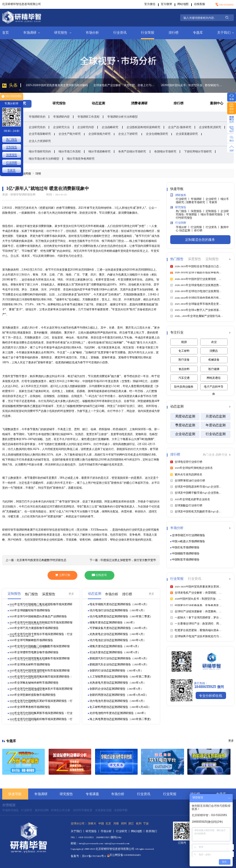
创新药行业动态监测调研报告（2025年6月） (116, 671)
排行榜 (174, 33)
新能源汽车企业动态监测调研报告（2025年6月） (119, 665)
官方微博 (166, 4)
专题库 (198, 33)
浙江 (131, 823)
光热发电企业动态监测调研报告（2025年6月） (117, 634)
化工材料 (184, 351)
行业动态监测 (216, 434)
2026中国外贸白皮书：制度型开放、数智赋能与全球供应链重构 (192, 85)
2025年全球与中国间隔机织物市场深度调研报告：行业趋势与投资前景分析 (41, 719)
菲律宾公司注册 (61, 810)
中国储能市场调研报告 (186, 554)
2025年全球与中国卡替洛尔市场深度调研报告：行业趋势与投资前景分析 (41, 634)
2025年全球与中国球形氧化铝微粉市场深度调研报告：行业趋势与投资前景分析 (40, 659)
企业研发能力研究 (99, 134)
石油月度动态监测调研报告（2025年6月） (115, 652)
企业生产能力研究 (70, 134)
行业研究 (27, 810)
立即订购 (63, 575)
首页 (6, 33)
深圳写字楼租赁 (83, 810)
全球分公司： (79, 823)
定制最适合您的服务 (200, 239)
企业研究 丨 (213, 199)
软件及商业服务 (184, 387)
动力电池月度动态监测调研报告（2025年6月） (117, 701)
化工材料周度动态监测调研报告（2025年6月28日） (120, 707)
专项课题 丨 (193, 215)
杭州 (139, 823)
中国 (101, 823)
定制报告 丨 (213, 211)
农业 (214, 342)
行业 (224, 454)
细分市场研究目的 (40, 151)
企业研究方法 (61, 127)
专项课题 (92, 794)
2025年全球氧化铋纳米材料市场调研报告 (34, 683)
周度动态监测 (185, 416)
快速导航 (15, 794)
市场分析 (92, 33)
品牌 (219, 454)
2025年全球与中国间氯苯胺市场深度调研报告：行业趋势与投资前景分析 (41, 713)
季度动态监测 (185, 425)
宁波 (146, 823)
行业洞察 (178, 223)
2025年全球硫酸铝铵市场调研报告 (30, 610)
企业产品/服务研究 (179, 127)
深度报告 (12, 155)
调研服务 (178, 195)
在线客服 (200, 4)
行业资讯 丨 (213, 227)
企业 (212, 454)
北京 (108, 823)
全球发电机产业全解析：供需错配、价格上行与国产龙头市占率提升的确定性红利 (124, 85)
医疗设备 (184, 360)
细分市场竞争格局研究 (81, 158)
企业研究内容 (86, 127)
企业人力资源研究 (40, 141)
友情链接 (9, 805)
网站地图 (183, 4)
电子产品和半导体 (214, 388)
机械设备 (214, 360)
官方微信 (150, 4)
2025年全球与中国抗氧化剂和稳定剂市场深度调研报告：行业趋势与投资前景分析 (41, 623)
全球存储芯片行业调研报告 (188, 535)
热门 (206, 454)
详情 (38, 173)
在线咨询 (99, 575)
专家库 (213, 202)
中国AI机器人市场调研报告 (188, 541)
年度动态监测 (216, 425)
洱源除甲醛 (121, 810)
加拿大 (92, 823)
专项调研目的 (37, 117)
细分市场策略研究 (99, 151)
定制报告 (12, 147)
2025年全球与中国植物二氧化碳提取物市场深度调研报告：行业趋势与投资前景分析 (41, 605)
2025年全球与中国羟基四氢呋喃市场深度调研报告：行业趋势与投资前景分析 (41, 677)
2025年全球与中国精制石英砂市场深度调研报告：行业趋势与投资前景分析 (41, 701)
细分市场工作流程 (70, 151)
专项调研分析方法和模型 (122, 117)
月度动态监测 (216, 416)
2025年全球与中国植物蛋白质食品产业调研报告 (38, 616)
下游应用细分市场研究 (198, 151)
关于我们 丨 (78, 831)
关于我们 (225, 33)
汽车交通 (184, 378)
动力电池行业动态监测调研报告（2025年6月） (117, 610)
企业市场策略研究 (40, 134)
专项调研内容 (61, 117)
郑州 (124, 823)
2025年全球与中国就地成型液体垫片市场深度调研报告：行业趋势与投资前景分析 (41, 689)
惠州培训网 (42, 810)
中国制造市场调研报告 (186, 560)
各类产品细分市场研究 (132, 151)
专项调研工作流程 (88, 117)
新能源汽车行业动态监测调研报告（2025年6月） (119, 658)
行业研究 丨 (183, 199)
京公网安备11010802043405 (124, 855)
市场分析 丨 (183, 227)
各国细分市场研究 (165, 151)
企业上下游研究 (128, 134)
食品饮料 (184, 369)
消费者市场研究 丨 (197, 202)
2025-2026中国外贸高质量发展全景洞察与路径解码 (57, 85)
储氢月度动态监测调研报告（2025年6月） (115, 646)
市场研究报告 (11, 810)
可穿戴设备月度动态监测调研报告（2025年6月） (119, 628)
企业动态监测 (185, 434)
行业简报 (148, 33)
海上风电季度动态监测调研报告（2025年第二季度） (121, 719)
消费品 (214, 351)
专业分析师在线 (211, 695)
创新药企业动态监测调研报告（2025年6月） (116, 689)
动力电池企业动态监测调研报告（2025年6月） (117, 640)
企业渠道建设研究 (187, 134)
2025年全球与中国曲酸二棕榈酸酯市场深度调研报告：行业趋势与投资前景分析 (40, 647)
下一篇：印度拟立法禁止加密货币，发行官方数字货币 (123, 560)
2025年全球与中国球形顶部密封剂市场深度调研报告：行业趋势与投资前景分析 (40, 671)
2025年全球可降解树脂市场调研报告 (31, 640)
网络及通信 (214, 378)
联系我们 (151, 831)
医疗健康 (214, 369)
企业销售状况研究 (210, 127)
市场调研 (32, 33)
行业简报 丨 (198, 227)
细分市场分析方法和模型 (44, 158)
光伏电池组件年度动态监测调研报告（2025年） (118, 713)
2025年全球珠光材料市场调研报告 (30, 665)
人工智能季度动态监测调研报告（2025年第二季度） (121, 677)
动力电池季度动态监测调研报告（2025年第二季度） (121, 616)
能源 (184, 342)
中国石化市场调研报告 (186, 547)
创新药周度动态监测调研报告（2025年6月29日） (119, 695)
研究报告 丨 (93, 831)
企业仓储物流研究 (157, 134)
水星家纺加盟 (103, 810)
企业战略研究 (110, 127)
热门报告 (12, 139)
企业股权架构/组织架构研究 (143, 127)
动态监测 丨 (187, 231)
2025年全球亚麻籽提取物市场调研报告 (33, 695)
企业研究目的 (37, 127)
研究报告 (62, 33)
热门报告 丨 (183, 211)
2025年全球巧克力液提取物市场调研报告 (34, 628)
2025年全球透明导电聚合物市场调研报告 (34, 652)
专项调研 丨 (198, 199)
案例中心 (217, 103)
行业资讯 (120, 33)
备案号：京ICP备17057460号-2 (88, 856)
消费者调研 (139, 103)
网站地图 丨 (138, 831)
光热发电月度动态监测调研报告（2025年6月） (117, 683)
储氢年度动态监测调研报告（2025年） (113, 623)
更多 (71, 594)
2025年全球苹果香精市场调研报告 (30, 707)
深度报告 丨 (198, 211)
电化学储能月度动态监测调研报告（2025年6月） (119, 604)
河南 (116, 823)
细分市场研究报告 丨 (214, 215)
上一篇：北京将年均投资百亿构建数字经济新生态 (36, 560)
